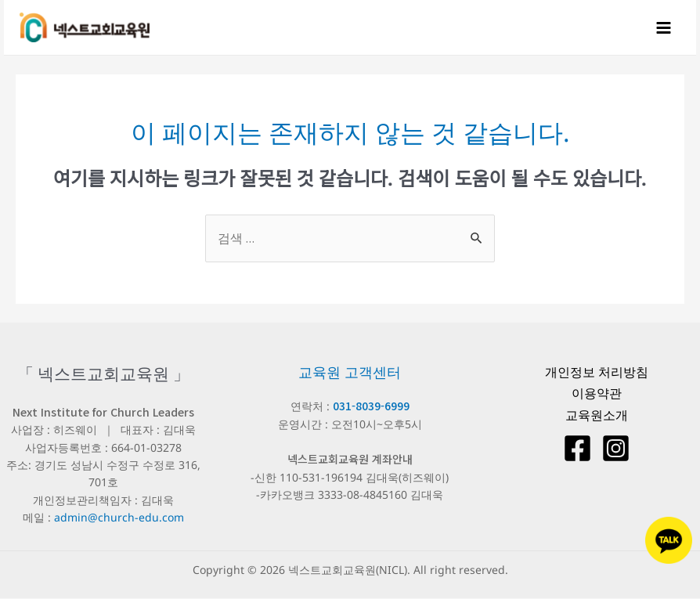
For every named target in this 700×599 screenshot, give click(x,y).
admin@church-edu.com (119, 518)
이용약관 (597, 394)
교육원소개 (597, 416)
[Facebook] (577, 449)
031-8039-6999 (371, 406)
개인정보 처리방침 (597, 373)
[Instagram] (616, 449)
